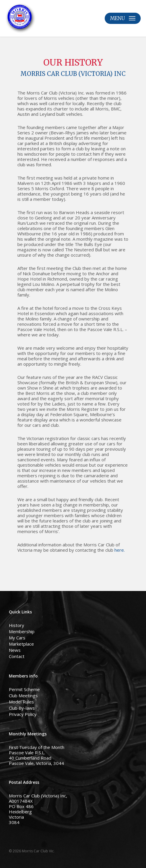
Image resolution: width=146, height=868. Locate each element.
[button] (123, 18)
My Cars (17, 638)
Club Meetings (23, 696)
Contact (17, 656)
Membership (22, 631)
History (17, 625)
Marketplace (21, 644)
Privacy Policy (23, 714)
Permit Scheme (24, 689)
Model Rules (21, 702)
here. (120, 550)
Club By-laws (22, 708)
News (15, 650)
